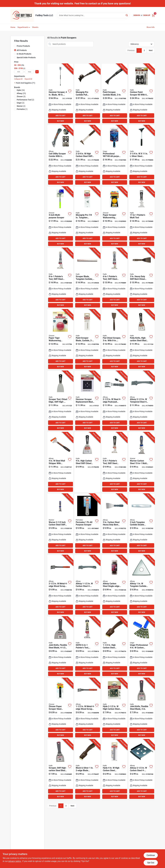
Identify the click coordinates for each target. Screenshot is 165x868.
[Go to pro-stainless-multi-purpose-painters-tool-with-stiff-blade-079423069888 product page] (60, 278)
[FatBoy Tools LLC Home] (22, 15)
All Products (22, 50)
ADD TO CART (60, 116)
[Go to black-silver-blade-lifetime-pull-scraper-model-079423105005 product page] (87, 770)
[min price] (19, 72)
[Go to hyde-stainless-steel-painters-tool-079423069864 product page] (114, 278)
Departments (23, 27)
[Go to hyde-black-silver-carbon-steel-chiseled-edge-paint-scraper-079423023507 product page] (141, 340)
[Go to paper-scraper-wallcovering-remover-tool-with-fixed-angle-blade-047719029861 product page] (114, 217)
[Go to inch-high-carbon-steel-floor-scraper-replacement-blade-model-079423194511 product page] (87, 401)
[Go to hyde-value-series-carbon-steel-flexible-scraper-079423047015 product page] (60, 647)
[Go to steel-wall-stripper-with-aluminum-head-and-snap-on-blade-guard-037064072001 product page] (60, 462)
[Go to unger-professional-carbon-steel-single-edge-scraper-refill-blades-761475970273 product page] (141, 647)
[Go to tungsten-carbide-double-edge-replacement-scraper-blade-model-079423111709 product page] (87, 340)
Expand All (28, 79)
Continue (151, 855)
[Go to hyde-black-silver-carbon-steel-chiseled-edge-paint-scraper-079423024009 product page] (60, 401)
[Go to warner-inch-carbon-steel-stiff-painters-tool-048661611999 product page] (60, 524)
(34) (21, 90)
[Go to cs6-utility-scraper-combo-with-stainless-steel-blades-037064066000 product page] (60, 155)
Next (151, 50)
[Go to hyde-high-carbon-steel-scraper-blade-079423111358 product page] (114, 708)
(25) (21, 93)
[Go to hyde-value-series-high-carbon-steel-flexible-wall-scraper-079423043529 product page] (141, 708)
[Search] (127, 15)
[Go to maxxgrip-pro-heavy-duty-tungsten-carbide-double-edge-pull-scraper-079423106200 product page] (87, 94)
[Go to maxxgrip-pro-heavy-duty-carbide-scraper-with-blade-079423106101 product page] (114, 94)
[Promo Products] (15, 46)
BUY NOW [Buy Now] (61, 121)
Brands (35, 27)
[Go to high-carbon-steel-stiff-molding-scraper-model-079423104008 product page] (87, 155)
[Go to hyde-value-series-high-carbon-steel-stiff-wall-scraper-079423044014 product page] (60, 770)
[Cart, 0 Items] (153, 15)
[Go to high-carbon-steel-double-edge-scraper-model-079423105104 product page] (114, 647)
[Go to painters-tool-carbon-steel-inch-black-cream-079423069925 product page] (87, 647)
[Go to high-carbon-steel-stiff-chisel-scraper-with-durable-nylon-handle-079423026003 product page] (87, 462)
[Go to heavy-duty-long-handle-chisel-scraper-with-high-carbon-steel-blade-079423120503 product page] (114, 340)
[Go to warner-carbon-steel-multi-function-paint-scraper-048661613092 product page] (141, 462)
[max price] (30, 72)
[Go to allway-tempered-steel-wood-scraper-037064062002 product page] (141, 401)
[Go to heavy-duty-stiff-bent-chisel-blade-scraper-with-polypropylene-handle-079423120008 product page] (141, 278)
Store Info (151, 27)
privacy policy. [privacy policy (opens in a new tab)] (15, 861)
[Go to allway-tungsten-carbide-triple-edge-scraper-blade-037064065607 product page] (141, 585)
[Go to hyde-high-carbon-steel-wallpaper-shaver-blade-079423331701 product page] (114, 770)
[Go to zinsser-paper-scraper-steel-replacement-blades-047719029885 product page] (60, 708)
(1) (22, 109)
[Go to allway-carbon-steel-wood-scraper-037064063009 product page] (87, 585)
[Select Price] (37, 72)
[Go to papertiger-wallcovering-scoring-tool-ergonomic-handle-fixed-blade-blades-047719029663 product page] (60, 340)
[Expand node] (15, 83)
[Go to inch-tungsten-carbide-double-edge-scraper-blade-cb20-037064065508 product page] (141, 524)
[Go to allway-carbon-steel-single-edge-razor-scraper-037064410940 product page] (114, 585)
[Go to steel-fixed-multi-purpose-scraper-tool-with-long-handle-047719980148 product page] (60, 217)
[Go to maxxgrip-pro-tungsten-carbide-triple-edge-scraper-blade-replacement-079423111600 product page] (87, 217)
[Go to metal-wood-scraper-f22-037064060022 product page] (87, 708)
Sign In (137, 15)
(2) (25, 100)
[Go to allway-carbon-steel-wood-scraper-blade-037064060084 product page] (141, 770)
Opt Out (151, 863)
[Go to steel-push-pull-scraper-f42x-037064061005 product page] (114, 401)
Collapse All (18, 79)
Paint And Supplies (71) (26, 83)
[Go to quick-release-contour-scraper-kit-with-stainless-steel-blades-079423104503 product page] (141, 94)
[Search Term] (93, 15)
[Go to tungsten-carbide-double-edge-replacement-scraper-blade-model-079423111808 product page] (87, 278)
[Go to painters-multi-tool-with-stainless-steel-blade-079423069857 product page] (141, 217)
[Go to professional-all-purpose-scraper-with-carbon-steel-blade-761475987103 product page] (114, 155)
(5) (21, 96)
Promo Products (23, 46)
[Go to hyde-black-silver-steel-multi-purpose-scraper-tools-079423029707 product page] (114, 462)
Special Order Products (26, 57)
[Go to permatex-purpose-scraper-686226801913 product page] (87, 524)
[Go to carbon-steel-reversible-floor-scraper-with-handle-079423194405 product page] (60, 94)
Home (13, 27)
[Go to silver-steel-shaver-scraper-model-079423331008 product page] (141, 155)
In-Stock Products (24, 54)
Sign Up (147, 15)
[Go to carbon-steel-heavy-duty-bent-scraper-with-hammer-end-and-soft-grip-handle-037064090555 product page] (114, 524)
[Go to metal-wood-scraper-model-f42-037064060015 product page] (60, 585)
